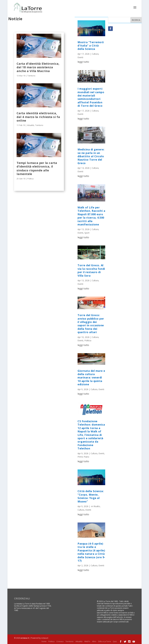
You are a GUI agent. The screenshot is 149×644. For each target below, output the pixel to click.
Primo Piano (83, 456)
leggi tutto (83, 61)
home (44, 641)
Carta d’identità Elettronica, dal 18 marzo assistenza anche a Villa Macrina (38, 67)
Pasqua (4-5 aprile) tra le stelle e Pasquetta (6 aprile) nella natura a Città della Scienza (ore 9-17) (91, 552)
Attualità (31, 125)
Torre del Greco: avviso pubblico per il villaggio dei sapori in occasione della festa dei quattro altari (91, 323)
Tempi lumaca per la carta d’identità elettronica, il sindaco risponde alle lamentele (37, 168)
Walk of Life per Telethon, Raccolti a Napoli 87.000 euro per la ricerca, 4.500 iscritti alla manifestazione (91, 216)
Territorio (31, 75)
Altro (94, 641)
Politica (30, 178)
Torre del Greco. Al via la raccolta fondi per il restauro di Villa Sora (91, 270)
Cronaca (60, 641)
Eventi (80, 57)
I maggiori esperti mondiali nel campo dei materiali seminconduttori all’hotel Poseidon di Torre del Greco (91, 97)
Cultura (95, 54)
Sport (87, 232)
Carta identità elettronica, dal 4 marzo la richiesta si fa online (38, 117)
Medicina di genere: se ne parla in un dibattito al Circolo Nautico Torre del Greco (91, 156)
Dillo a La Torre (105, 641)
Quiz (115, 641)
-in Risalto (95, 506)
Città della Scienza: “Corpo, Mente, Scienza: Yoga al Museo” (91, 496)
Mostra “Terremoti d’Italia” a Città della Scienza (91, 45)
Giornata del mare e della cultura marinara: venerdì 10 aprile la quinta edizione (91, 377)
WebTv (87, 641)
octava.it (25, 638)
